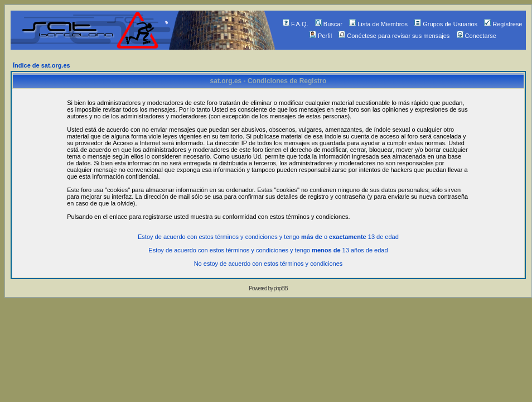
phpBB (281, 288)
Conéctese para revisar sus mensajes (394, 36)
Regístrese (503, 24)
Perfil (321, 36)
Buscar (329, 24)
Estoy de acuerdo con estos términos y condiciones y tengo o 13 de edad (268, 237)
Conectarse (477, 36)
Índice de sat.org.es (42, 65)
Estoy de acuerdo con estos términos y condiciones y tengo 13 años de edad (268, 250)
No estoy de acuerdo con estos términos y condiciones (269, 264)
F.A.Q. (296, 24)
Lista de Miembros (378, 24)
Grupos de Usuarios (446, 24)
